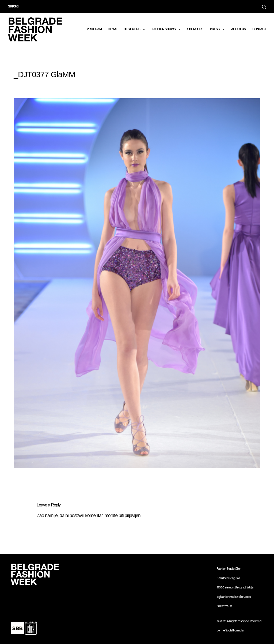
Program (94, 29)
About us (239, 29)
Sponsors (195, 29)
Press (218, 29)
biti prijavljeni (130, 516)
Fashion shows (167, 29)
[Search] (264, 7)
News (113, 29)
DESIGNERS (135, 29)
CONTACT (259, 29)
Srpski (13, 6)
